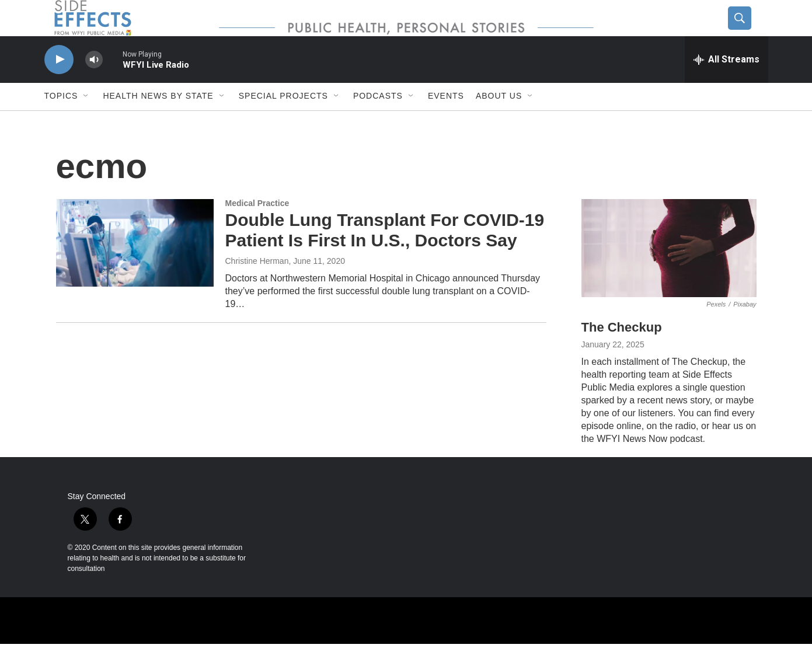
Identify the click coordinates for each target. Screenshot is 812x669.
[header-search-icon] (749, 31)
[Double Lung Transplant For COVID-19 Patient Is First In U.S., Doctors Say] (135, 268)
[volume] (94, 85)
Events (446, 121)
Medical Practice (257, 228)
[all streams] (726, 85)
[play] (59, 85)
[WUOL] (389, 646)
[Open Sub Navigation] (86, 121)
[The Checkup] (669, 273)
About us (499, 121)
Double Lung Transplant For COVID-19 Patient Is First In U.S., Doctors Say (385, 256)
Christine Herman (257, 286)
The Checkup (622, 353)
